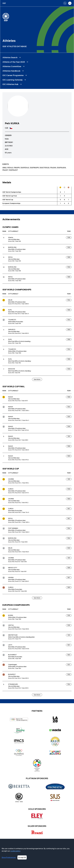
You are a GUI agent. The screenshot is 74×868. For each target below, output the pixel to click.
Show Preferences (9, 857)
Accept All (22, 857)
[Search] (65, 3)
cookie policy (15, 851)
